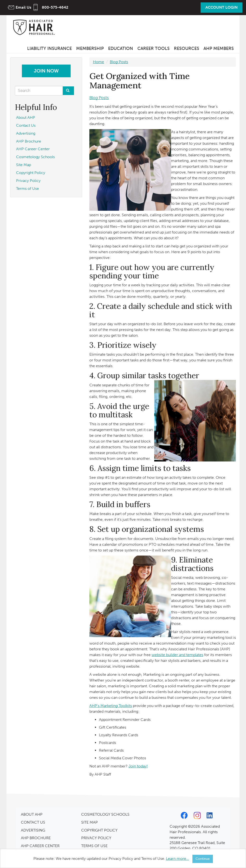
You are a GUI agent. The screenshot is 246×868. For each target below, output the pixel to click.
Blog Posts (119, 62)
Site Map (24, 165)
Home (98, 62)
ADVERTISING (33, 830)
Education (121, 48)
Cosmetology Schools (35, 157)
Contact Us (26, 125)
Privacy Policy (28, 181)
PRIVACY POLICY (96, 838)
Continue (203, 859)
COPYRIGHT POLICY (99, 830)
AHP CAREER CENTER (40, 846)
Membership (90, 48)
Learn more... (178, 859)
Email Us (23, 7)
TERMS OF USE (94, 846)
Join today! (138, 766)
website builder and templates (177, 655)
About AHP (26, 117)
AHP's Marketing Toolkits (111, 706)
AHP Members (219, 48)
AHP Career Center (33, 149)
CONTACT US (33, 822)
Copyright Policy (31, 173)
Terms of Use (28, 189)
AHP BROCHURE (36, 838)
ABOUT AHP (32, 814)
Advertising (26, 133)
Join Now (46, 71)
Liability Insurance (49, 48)
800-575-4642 (55, 7)
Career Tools (154, 48)
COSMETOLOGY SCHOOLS (105, 814)
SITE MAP (89, 822)
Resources (187, 48)
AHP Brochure (29, 141)
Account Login (221, 7)
